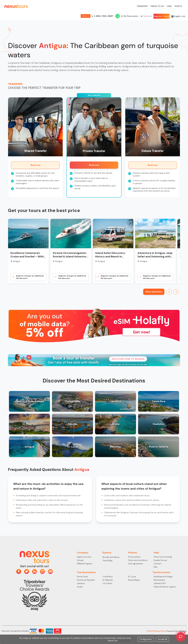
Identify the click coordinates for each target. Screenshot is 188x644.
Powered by (176, 631)
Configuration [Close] (146, 639)
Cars (169, 6)
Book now (35, 165)
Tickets (178, 6)
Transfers (142, 6)
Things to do (157, 6)
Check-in (85, 16)
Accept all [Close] (163, 639)
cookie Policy (125, 640)
